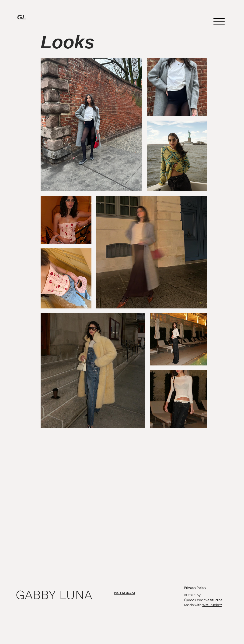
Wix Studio (212, 605)
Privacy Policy (195, 588)
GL (22, 17)
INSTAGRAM (124, 593)
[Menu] (219, 21)
